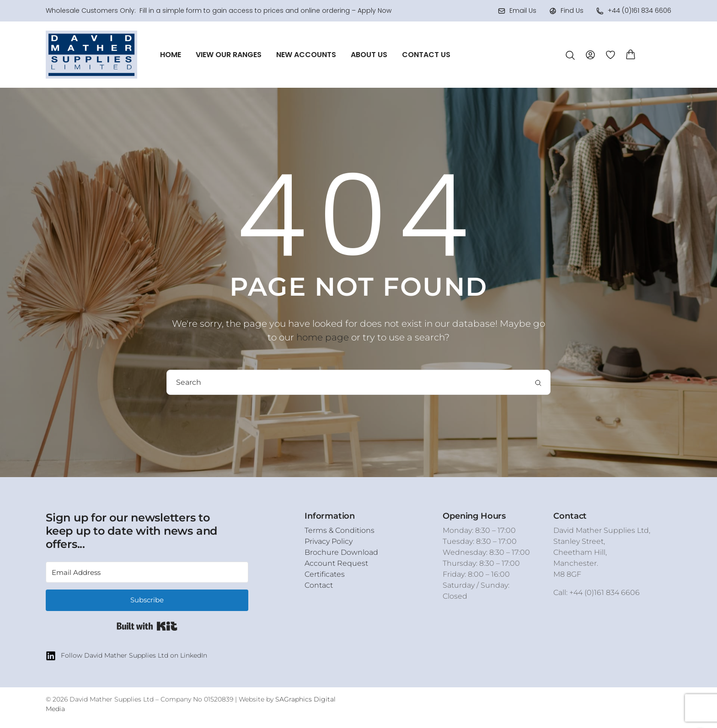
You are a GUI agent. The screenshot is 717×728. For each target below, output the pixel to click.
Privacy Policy (329, 541)
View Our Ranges (229, 55)
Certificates (325, 574)
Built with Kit (147, 626)
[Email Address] (147, 572)
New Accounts (306, 55)
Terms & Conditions (340, 530)
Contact (319, 585)
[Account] (590, 54)
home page (323, 337)
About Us (369, 55)
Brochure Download (341, 552)
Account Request (336, 563)
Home (171, 55)
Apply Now (375, 11)
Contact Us (426, 55)
